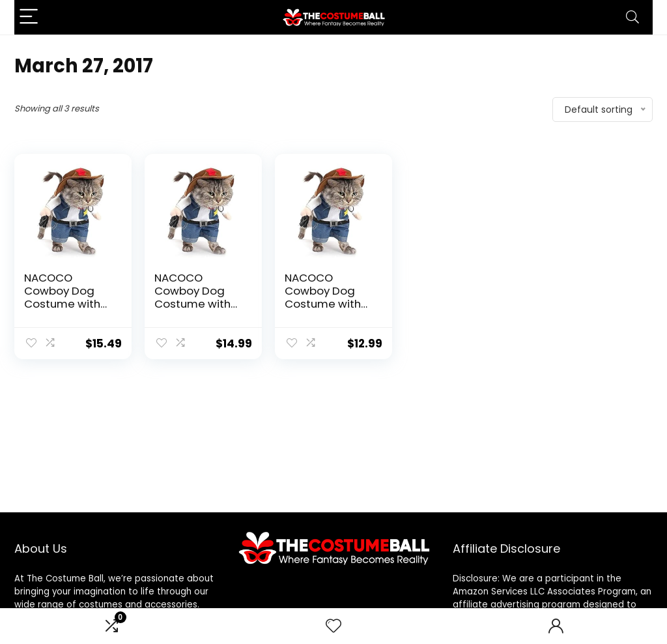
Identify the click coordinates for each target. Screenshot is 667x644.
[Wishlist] (333, 626)
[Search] (632, 17)
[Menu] (30, 17)
